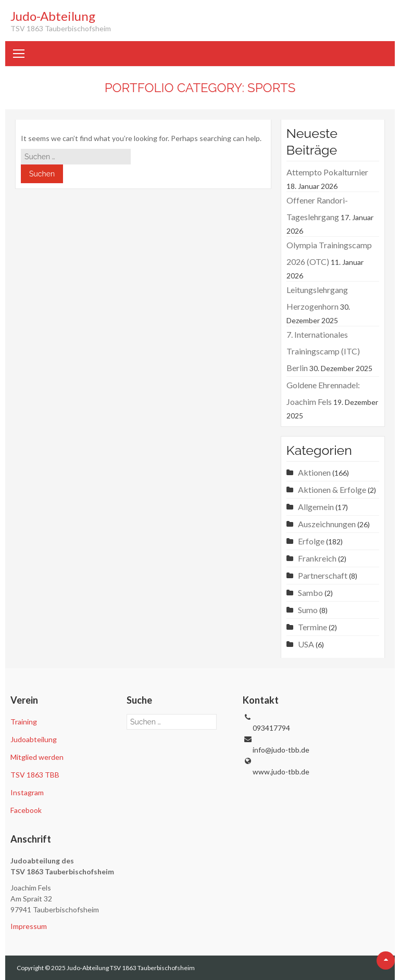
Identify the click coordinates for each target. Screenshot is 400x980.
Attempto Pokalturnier (327, 172)
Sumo (308, 610)
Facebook (26, 810)
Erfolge (311, 541)
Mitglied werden (37, 757)
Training (24, 722)
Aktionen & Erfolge (332, 489)
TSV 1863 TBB (35, 775)
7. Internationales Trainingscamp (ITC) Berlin (323, 351)
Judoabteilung (34, 739)
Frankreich (317, 558)
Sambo (310, 593)
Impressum (29, 926)
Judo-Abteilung (53, 16)
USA (306, 644)
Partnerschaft (323, 575)
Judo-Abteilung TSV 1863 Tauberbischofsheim (131, 968)
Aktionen (314, 472)
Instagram (27, 792)
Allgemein (316, 507)
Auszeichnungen (327, 524)
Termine (312, 627)
